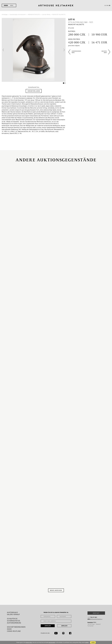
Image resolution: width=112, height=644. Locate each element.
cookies (87, 642)
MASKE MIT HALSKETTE (59, 14)
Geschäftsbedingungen (16, 627)
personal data (52, 642)
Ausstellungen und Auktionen (18, 14)
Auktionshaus (12, 612)
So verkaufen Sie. (14, 621)
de (110, 5)
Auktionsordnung (14, 623)
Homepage (5, 14)
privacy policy (29, 642)
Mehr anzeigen (56, 590)
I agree (93, 642)
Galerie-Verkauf (13, 614)
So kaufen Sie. (12, 619)
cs (105, 5)
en (107, 5)
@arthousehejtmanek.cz (95, 619)
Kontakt (96, 613)
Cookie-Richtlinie (14, 631)
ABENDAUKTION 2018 (34, 14)
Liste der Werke (46, 14)
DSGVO (9, 629)
